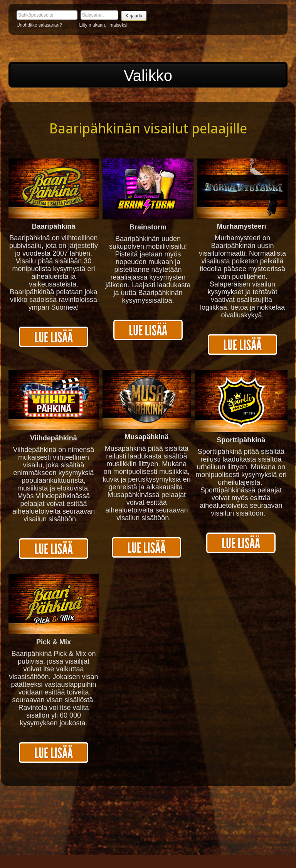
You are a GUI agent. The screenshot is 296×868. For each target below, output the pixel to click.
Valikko (148, 76)
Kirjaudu (134, 16)
